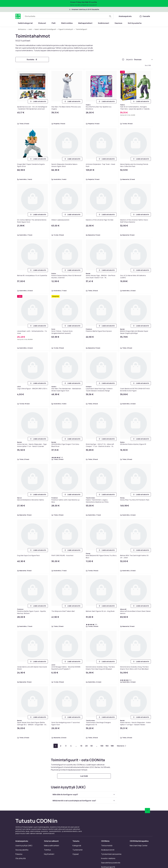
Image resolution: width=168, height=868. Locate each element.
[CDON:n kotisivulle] (18, 16)
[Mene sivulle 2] (61, 746)
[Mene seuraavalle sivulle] (121, 746)
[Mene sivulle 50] (92, 746)
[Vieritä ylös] (147, 811)
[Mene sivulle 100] (102, 746)
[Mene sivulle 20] (86, 746)
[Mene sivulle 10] (81, 746)
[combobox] (68, 16)
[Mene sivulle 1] (56, 746)
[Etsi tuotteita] (110, 16)
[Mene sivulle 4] (71, 746)
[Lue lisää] (84, 776)
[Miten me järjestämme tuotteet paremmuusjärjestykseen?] (123, 59)
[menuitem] (25, 23)
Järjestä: (129, 59)
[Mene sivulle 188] (112, 746)
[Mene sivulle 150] (107, 746)
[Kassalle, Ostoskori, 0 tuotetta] (145, 16)
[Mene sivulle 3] (66, 746)
